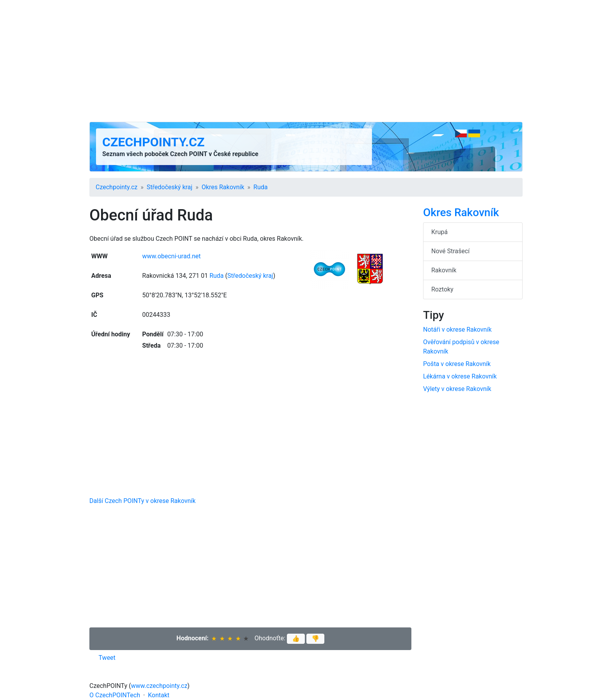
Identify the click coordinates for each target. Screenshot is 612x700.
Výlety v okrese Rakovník (457, 389)
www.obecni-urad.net (171, 256)
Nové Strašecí (450, 251)
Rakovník (444, 270)
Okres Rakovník (223, 187)
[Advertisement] (306, 61)
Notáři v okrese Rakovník (457, 330)
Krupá (439, 232)
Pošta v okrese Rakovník (457, 364)
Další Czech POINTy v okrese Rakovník (142, 501)
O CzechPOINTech (115, 695)
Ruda (260, 187)
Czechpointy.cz (153, 142)
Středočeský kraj (170, 187)
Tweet (107, 658)
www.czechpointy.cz (159, 686)
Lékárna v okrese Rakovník (460, 376)
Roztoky (442, 289)
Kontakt (159, 695)
